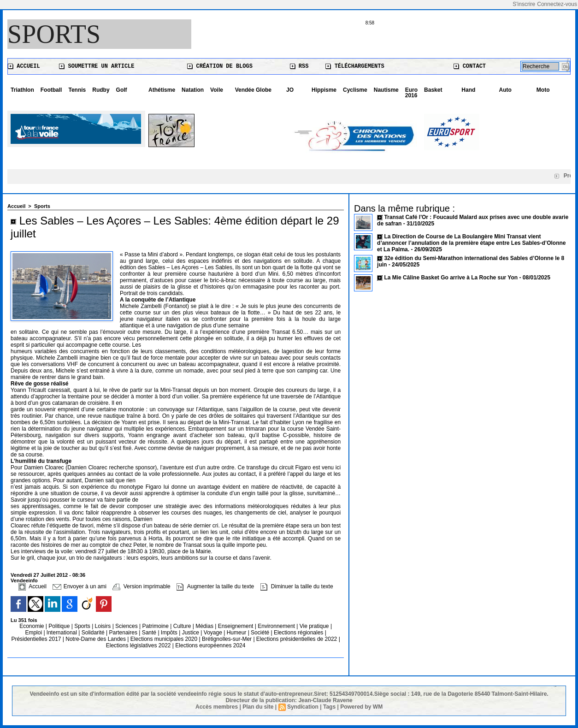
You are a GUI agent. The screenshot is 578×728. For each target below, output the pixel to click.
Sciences (127, 626)
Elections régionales (299, 633)
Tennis (77, 90)
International (62, 633)
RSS (299, 66)
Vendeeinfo (24, 580)
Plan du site (258, 707)
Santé (150, 633)
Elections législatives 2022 (139, 645)
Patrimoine (156, 626)
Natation (193, 90)
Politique (60, 626)
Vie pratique (315, 626)
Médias (205, 626)
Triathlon (22, 90)
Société (260, 633)
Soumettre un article (97, 66)
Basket (433, 90)
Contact (470, 66)
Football (51, 90)
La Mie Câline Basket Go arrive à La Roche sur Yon (451, 278)
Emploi (34, 633)
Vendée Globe (253, 90)
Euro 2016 (411, 93)
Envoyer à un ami (80, 586)
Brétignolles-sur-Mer (227, 639)
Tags (329, 707)
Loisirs (104, 626)
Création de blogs (220, 66)
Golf (122, 90)
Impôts (169, 633)
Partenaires (124, 633)
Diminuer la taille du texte (297, 586)
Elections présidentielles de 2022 (297, 639)
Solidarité (94, 633)
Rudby (101, 90)
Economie (32, 626)
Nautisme (386, 90)
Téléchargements (355, 66)
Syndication (303, 707)
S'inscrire (524, 4)
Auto (505, 90)
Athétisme (162, 90)
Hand (468, 90)
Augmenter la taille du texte (215, 586)
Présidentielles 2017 (37, 639)
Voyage (213, 633)
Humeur (237, 633)
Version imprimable (141, 586)
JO (290, 90)
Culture (183, 626)
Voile (217, 90)
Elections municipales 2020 (164, 639)
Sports (54, 34)
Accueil (24, 66)
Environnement (276, 626)
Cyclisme (355, 90)
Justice (192, 633)
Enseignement (236, 626)
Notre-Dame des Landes (96, 639)
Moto (543, 90)
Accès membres (217, 707)
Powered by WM (361, 707)
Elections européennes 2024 (210, 645)
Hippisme (324, 90)
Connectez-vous (557, 4)
